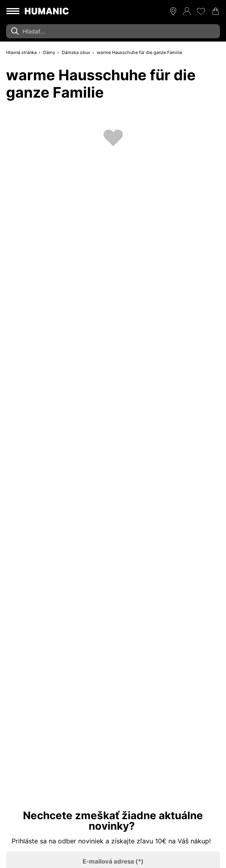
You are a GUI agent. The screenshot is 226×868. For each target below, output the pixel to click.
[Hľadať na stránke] (113, 31)
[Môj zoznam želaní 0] (201, 11)
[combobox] (113, 31)
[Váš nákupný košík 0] (216, 11)
